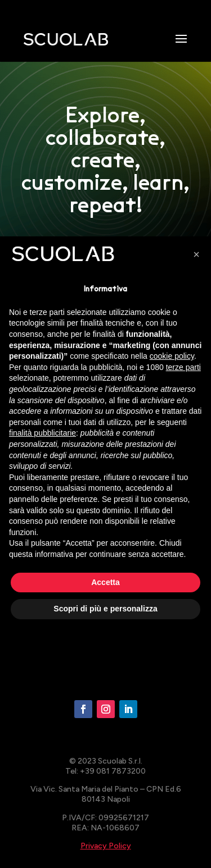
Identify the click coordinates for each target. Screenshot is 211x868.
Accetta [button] (105, 582)
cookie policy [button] (172, 356)
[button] (196, 254)
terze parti (183, 367)
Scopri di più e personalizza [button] (105, 609)
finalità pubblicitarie (42, 433)
